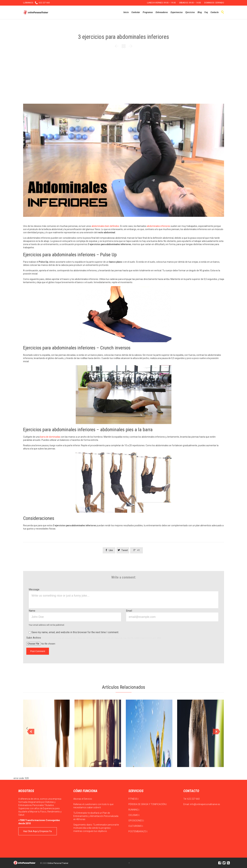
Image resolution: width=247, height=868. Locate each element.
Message (34, 589)
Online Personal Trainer (58, 863)
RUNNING (134, 810)
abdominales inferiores (159, 226)
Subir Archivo (94, 638)
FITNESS (133, 799)
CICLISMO (134, 815)
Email (129, 611)
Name (32, 611)
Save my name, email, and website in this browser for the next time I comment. (74, 632)
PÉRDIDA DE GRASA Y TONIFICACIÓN (148, 804)
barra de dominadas (50, 437)
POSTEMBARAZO (138, 831)
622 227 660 (193, 799)
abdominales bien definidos (105, 226)
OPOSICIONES (136, 821)
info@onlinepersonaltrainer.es (205, 804)
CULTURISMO (136, 826)
